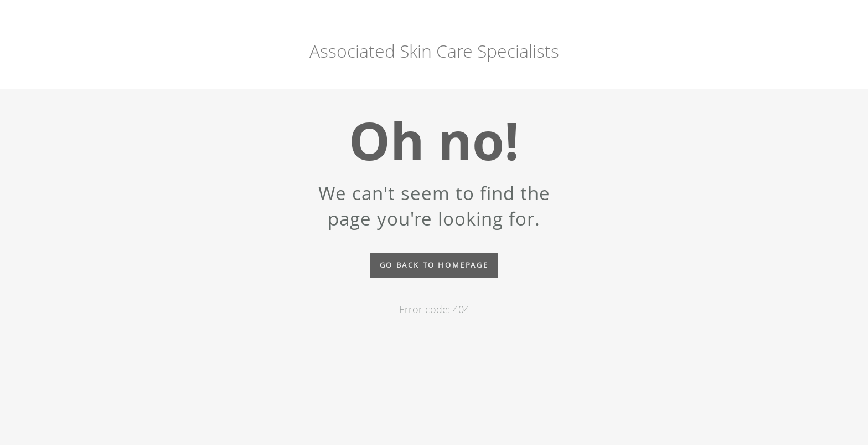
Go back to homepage (434, 265)
